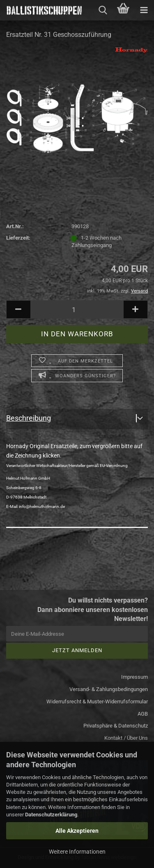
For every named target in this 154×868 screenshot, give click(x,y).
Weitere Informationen (77, 852)
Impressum (134, 677)
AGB (143, 714)
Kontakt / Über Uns (126, 738)
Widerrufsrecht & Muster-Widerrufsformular (97, 701)
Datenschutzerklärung (51, 815)
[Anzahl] (77, 309)
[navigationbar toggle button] (144, 10)
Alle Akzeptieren (77, 831)
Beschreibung (29, 418)
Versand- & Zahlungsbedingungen (109, 689)
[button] (18, 309)
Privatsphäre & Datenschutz (116, 726)
